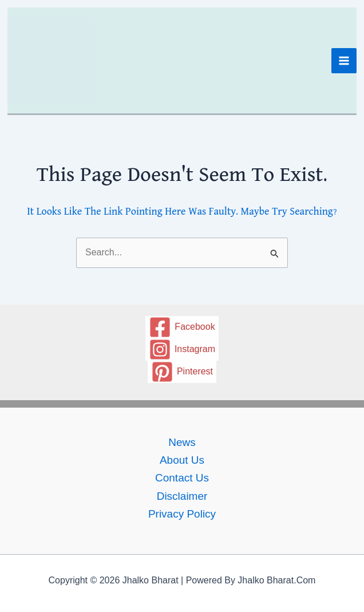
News (182, 442)
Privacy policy (182, 514)
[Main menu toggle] (344, 61)
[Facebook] (182, 327)
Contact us (182, 478)
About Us (182, 460)
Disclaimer (182, 496)
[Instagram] (182, 350)
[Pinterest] (182, 372)
